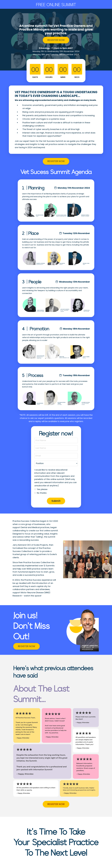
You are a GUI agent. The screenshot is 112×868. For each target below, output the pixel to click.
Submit (56, 501)
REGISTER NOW (56, 40)
